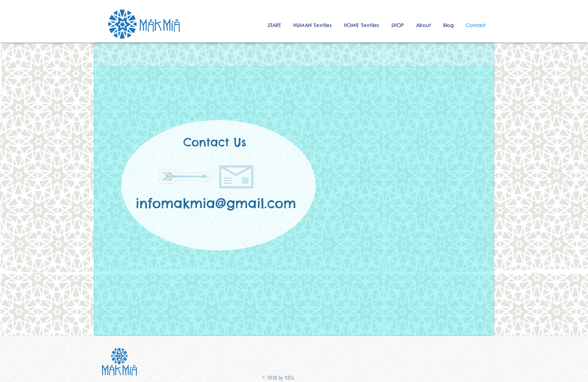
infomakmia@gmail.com (216, 203)
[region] (294, 201)
